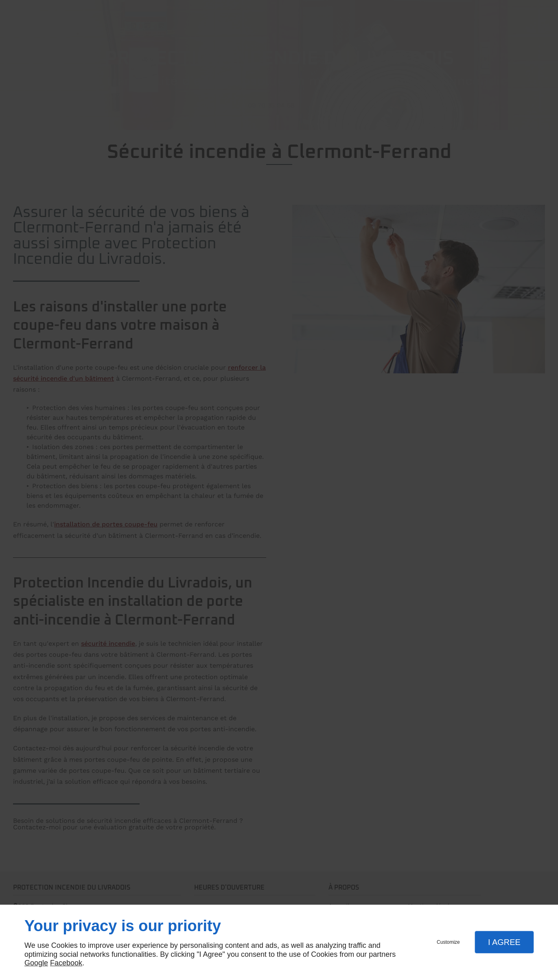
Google (36, 963)
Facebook (66, 963)
